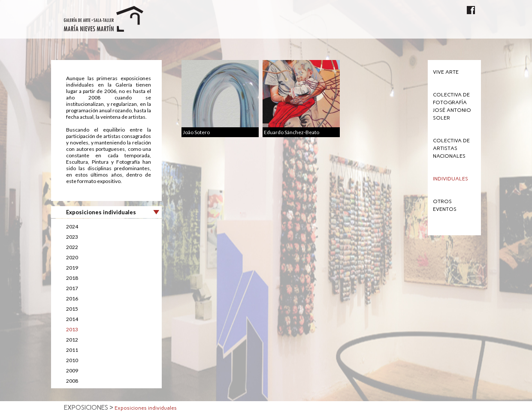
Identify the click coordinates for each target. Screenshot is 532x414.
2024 (72, 226)
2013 (72, 329)
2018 (72, 278)
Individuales (450, 179)
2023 (72, 237)
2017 (72, 288)
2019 (72, 268)
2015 (72, 309)
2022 (72, 247)
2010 (72, 360)
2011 (72, 350)
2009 (72, 370)
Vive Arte (446, 72)
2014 (72, 319)
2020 (72, 257)
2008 (72, 381)
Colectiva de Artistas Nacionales (451, 148)
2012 (72, 340)
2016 (72, 298)
